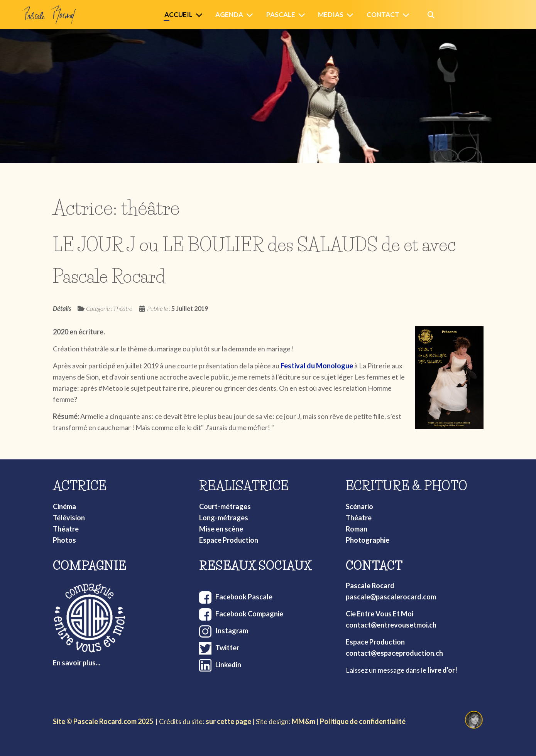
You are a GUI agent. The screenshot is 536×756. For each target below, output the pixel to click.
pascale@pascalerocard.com (391, 597)
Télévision (69, 518)
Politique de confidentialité (363, 721)
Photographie (368, 540)
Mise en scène (221, 529)
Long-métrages (224, 518)
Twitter (227, 648)
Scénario (359, 506)
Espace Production (229, 540)
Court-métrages (225, 506)
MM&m (304, 721)
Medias (331, 14)
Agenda (229, 14)
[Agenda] (251, 15)
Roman (357, 529)
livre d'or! (442, 670)
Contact (383, 14)
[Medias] (352, 15)
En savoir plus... (77, 663)
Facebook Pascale (244, 597)
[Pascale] (303, 15)
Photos (64, 540)
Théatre (66, 529)
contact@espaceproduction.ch (394, 653)
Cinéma (64, 506)
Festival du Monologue (317, 366)
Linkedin (228, 665)
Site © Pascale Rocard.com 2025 (103, 721)
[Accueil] (201, 15)
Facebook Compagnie (249, 614)
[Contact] (407, 15)
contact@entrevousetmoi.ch (391, 625)
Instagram (232, 631)
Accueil (178, 14)
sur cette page (228, 721)
